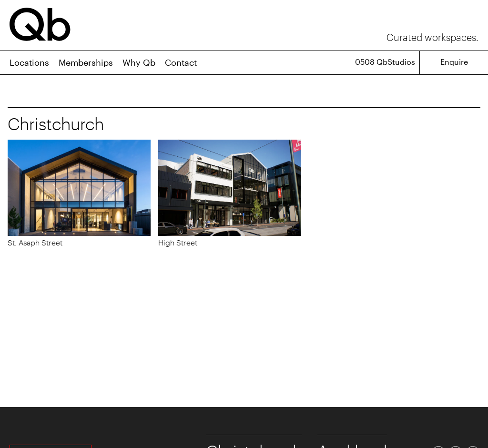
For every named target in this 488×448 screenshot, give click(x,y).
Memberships (86, 62)
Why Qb (139, 62)
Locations (29, 62)
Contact (181, 62)
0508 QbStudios (385, 62)
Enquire (454, 62)
